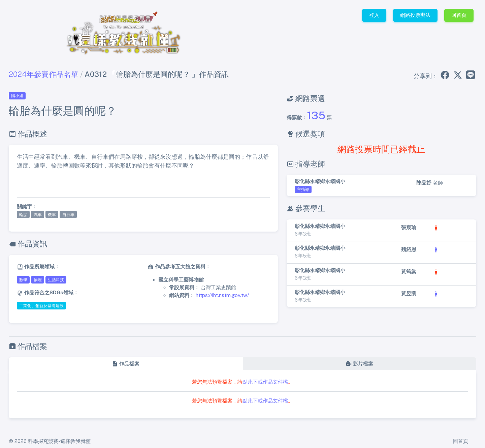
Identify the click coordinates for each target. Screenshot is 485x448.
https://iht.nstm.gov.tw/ (222, 295)
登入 (374, 15)
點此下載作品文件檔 (265, 382)
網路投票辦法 (415, 15)
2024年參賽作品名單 (44, 74)
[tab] (126, 364)
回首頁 (459, 15)
